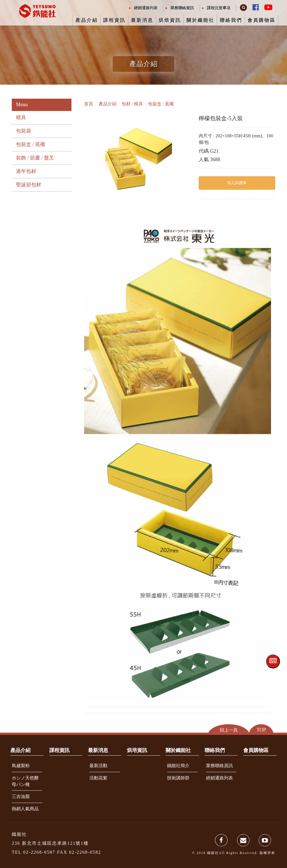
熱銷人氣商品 (25, 809)
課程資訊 (114, 20)
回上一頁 (229, 730)
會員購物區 (261, 20)
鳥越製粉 (21, 766)
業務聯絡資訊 (182, 8)
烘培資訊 (137, 750)
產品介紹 (87, 20)
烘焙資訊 (170, 20)
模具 (21, 117)
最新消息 (142, 20)
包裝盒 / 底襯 (31, 144)
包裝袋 (24, 131)
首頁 (89, 104)
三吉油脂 (21, 796)
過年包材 (26, 171)
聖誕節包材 (29, 185)
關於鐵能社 (200, 20)
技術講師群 (178, 778)
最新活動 (98, 766)
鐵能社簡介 (178, 766)
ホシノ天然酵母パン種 (25, 781)
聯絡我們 (231, 20)
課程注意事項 (219, 8)
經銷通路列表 (146, 8)
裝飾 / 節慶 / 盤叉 (35, 158)
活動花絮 (98, 778)
